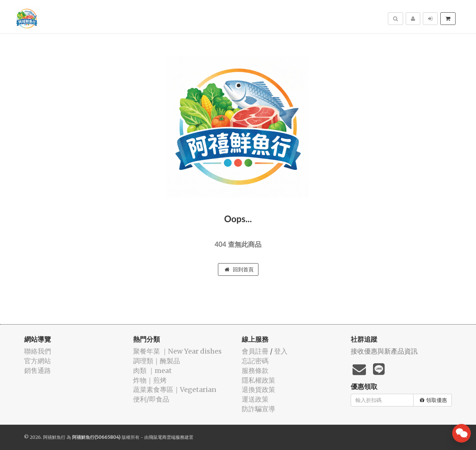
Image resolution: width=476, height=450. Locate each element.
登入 (281, 351)
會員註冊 (255, 351)
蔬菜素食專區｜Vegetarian (175, 390)
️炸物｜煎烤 (150, 380)
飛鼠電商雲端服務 (167, 437)
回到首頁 (239, 269)
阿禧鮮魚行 (54, 437)
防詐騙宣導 (258, 409)
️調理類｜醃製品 (157, 361)
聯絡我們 (38, 351)
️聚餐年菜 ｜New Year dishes (177, 351)
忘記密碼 (255, 361)
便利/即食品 (151, 399)
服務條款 (255, 371)
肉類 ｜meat (152, 371)
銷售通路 (38, 371)
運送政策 (255, 399)
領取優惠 (433, 400)
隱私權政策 (258, 380)
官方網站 (38, 361)
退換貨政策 (258, 390)
